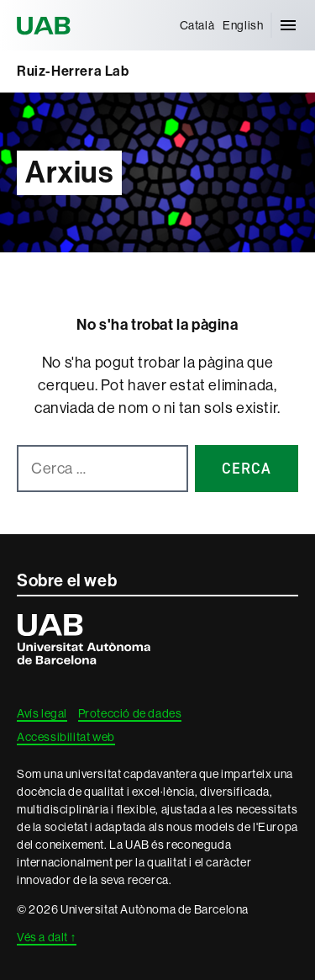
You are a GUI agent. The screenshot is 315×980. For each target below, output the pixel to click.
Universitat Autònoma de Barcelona (46, 25)
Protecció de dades (130, 713)
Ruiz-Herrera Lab (73, 71)
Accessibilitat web (66, 737)
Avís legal (42, 713)
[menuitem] (197, 25)
